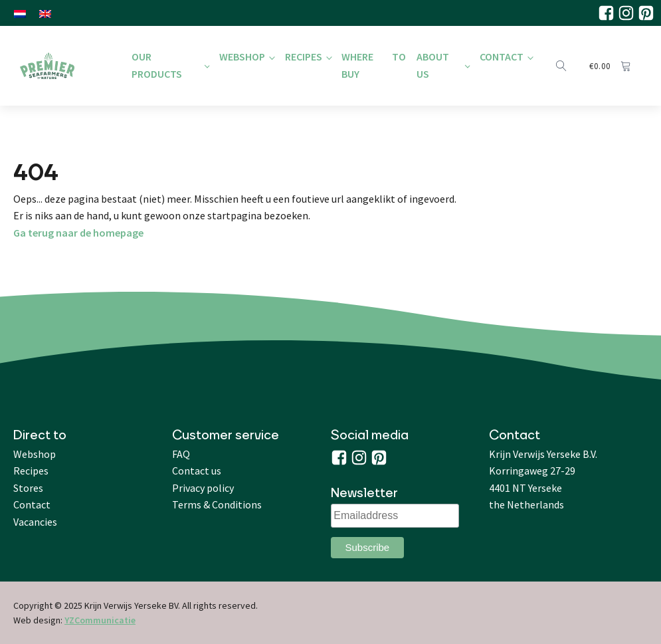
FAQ (181, 454)
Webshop (242, 56)
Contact (502, 56)
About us (433, 65)
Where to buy (373, 65)
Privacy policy (203, 488)
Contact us (197, 471)
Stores (28, 488)
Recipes (304, 56)
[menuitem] (20, 13)
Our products (157, 65)
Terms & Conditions (217, 504)
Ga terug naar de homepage (78, 233)
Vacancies (35, 522)
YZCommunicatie (100, 620)
